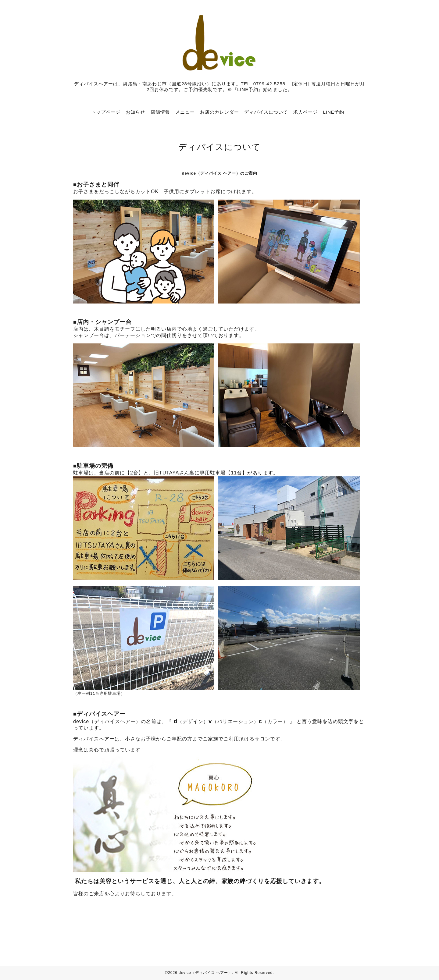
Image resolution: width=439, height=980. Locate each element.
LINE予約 (333, 112)
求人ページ (305, 112)
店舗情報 (160, 112)
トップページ (106, 112)
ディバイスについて (266, 112)
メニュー (185, 112)
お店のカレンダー (220, 112)
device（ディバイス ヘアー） (205, 973)
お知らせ (135, 112)
